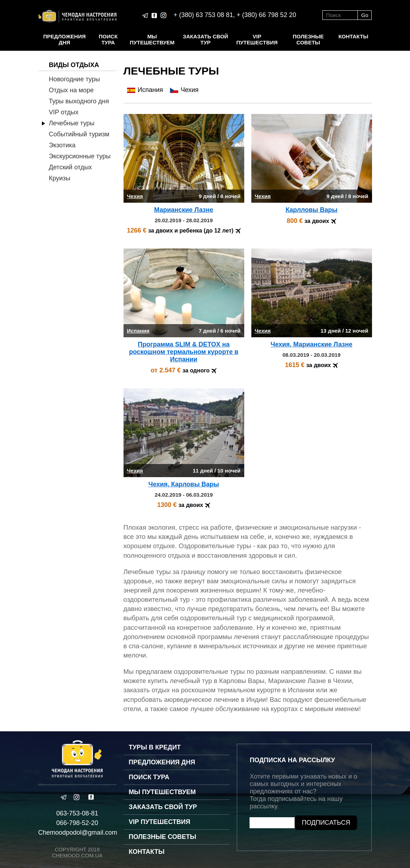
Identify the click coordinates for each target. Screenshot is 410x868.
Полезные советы (308, 39)
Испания (145, 90)
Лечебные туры (72, 123)
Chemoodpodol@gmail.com (78, 832)
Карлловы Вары (311, 210)
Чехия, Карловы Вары (184, 484)
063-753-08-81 (77, 813)
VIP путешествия (257, 39)
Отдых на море (71, 90)
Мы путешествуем (152, 39)
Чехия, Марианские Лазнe (311, 344)
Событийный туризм (79, 134)
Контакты (353, 36)
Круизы (60, 178)
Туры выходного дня (79, 101)
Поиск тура (108, 39)
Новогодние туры (75, 79)
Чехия (184, 90)
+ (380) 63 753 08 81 (203, 15)
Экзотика (62, 145)
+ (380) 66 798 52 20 (267, 15)
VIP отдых (64, 112)
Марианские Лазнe (184, 210)
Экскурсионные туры (80, 156)
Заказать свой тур (206, 39)
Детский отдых (70, 167)
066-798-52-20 (77, 823)
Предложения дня (64, 39)
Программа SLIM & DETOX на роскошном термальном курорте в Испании (184, 352)
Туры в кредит (155, 747)
